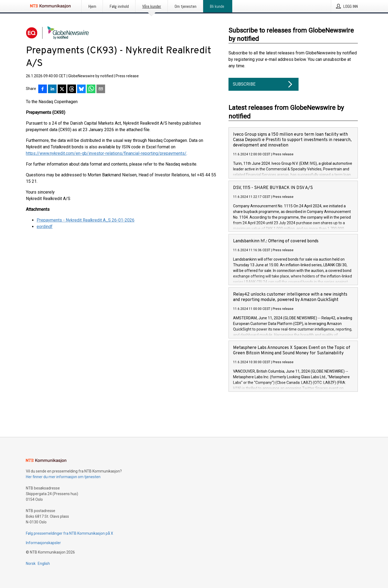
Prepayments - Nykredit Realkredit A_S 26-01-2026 (86, 220)
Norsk (31, 563)
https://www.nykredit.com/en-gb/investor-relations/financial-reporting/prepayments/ (106, 153)
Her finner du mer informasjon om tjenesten (63, 477)
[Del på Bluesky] (81, 89)
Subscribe (264, 84)
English (44, 563)
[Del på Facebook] (43, 89)
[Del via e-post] (101, 89)
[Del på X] (62, 89)
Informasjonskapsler (43, 543)
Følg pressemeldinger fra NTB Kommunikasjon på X (70, 533)
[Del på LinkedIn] (52, 89)
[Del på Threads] (72, 89)
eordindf (45, 227)
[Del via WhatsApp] (91, 89)
